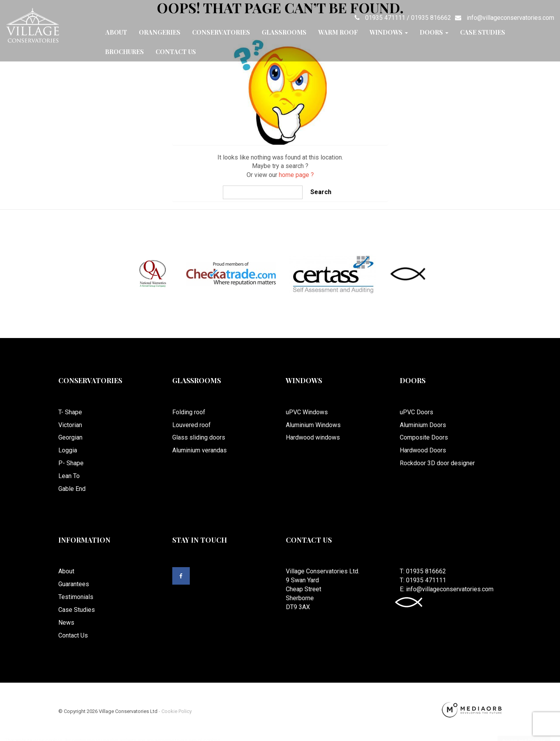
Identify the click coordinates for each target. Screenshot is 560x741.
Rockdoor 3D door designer (437, 463)
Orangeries (160, 32)
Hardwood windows (313, 437)
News (66, 623)
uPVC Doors (416, 412)
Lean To (69, 476)
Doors (434, 32)
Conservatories (221, 32)
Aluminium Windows (313, 425)
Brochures (124, 52)
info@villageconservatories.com (503, 18)
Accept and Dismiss (524, 733)
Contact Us (176, 52)
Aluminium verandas (199, 450)
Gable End (72, 489)
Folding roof (189, 412)
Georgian (70, 437)
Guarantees (74, 584)
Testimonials (76, 597)
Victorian (70, 425)
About (116, 32)
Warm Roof (338, 32)
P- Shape (71, 463)
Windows (389, 32)
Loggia (68, 450)
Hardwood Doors (423, 450)
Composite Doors (424, 437)
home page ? (296, 175)
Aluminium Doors (423, 425)
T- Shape (70, 412)
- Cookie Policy (175, 711)
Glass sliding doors (199, 437)
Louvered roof (192, 425)
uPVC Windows (307, 412)
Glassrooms (284, 32)
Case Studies (483, 32)
